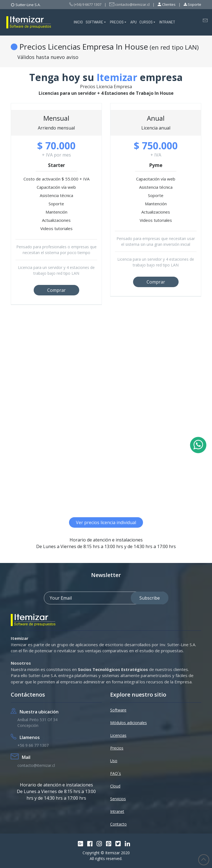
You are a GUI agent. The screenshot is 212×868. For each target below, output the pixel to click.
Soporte (192, 4)
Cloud (115, 786)
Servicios (118, 799)
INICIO (78, 22)
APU (133, 22)
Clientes (167, 4)
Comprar (56, 290)
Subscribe (150, 598)
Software (118, 710)
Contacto (118, 824)
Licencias (118, 735)
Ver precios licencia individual (106, 522)
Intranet (117, 811)
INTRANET (167, 22)
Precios (117, 748)
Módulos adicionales (128, 723)
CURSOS (146, 22)
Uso (114, 761)
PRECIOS (117, 22)
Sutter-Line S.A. (28, 5)
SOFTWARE (94, 22)
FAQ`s (116, 773)
